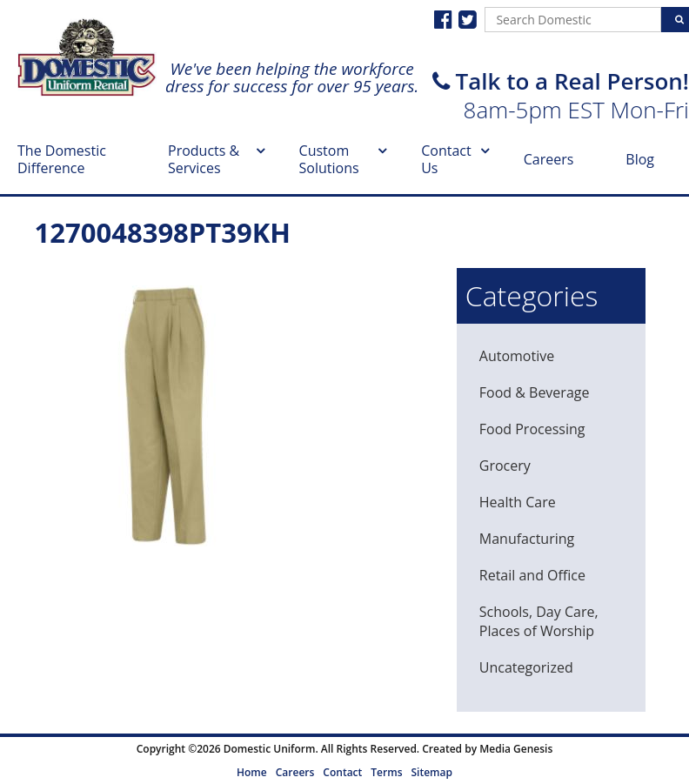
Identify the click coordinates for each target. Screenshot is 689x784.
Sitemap (431, 772)
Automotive (517, 356)
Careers (549, 159)
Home (252, 772)
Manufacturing (527, 539)
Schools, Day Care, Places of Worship (539, 621)
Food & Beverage (535, 392)
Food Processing (532, 429)
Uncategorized (526, 667)
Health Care (518, 502)
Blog (640, 159)
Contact (342, 772)
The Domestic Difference (62, 159)
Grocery (505, 466)
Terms (386, 772)
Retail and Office (532, 575)
